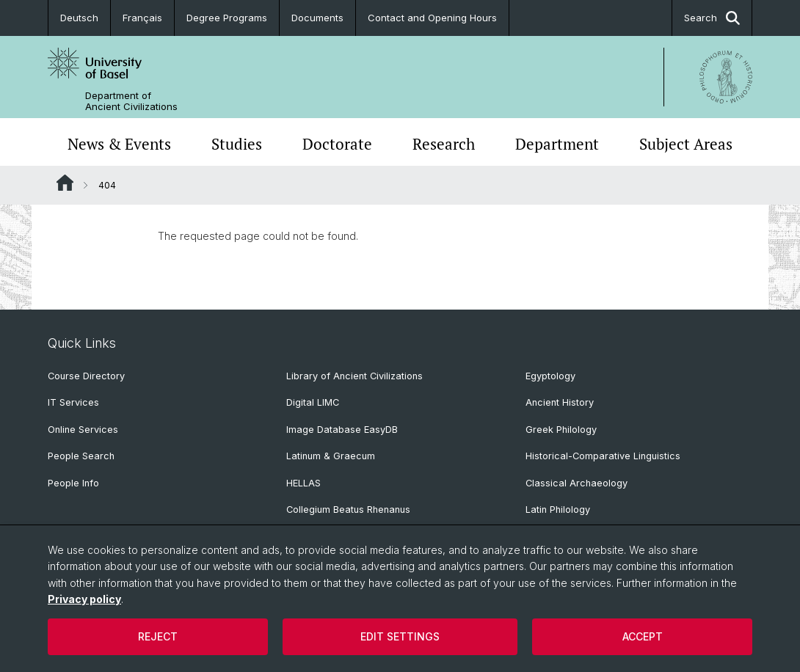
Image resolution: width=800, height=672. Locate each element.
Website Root (65, 183)
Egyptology (550, 376)
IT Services (73, 402)
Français (142, 18)
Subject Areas (686, 144)
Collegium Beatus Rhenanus (348, 510)
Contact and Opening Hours (432, 18)
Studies (237, 144)
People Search (81, 456)
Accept (643, 636)
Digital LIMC (313, 402)
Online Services (83, 430)
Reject (158, 636)
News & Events (119, 144)
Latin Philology (558, 510)
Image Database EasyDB (342, 430)
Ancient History (560, 402)
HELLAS (303, 483)
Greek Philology (561, 430)
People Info (73, 483)
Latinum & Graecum (331, 456)
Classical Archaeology (577, 483)
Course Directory (86, 376)
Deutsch (79, 18)
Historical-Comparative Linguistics (603, 456)
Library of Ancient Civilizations (354, 376)
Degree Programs (227, 18)
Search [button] (712, 18)
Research (444, 144)
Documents (317, 18)
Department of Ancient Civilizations (131, 101)
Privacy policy (84, 599)
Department (557, 144)
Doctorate (337, 144)
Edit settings (400, 636)
